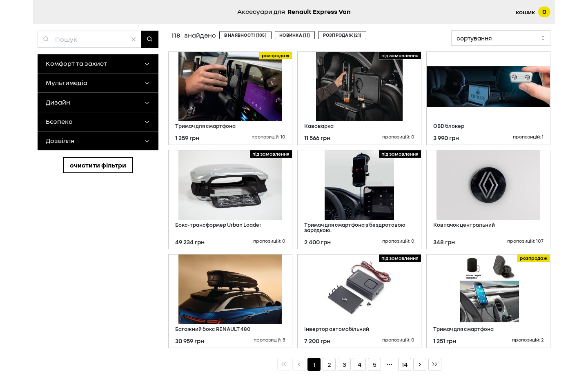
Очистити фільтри (98, 165)
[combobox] (501, 38)
